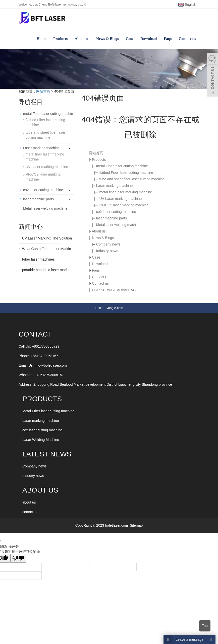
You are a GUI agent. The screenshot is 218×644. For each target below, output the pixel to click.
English (187, 5)
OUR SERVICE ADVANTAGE (115, 290)
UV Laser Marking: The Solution (47, 238)
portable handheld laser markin (46, 270)
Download (149, 39)
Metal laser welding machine (118, 225)
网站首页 (43, 91)
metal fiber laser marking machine (126, 192)
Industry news (33, 476)
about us (29, 502)
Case (130, 39)
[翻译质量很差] (18, 558)
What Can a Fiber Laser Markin (47, 249)
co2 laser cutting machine (116, 212)
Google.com (114, 308)
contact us (30, 512)
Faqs (168, 39)
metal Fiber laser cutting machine (122, 166)
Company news (108, 244)
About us (82, 39)
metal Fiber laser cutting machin (48, 114)
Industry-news (107, 251)
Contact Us (101, 277)
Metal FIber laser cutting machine (48, 411)
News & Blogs (107, 39)
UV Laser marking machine (121, 199)
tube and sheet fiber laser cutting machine (132, 179)
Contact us (187, 39)
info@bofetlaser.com (51, 365)
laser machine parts (112, 218)
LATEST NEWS (47, 454)
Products (60, 39)
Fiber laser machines (38, 259)
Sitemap (136, 525)
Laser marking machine (115, 186)
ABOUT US (40, 490)
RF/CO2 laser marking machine (124, 205)
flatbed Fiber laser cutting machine (126, 173)
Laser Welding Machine (41, 440)
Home (41, 39)
